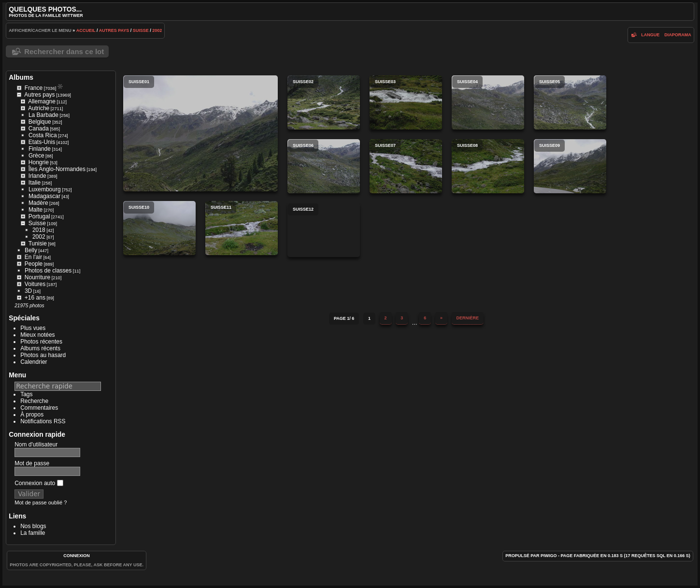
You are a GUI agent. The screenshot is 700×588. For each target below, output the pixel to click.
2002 (157, 30)
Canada (39, 129)
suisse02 (324, 102)
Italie (35, 183)
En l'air (33, 257)
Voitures (35, 284)
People (34, 264)
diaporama (678, 35)
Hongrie (39, 162)
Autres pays (114, 30)
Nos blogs (33, 526)
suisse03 (406, 102)
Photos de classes (48, 271)
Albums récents (40, 348)
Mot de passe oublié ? (41, 502)
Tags (26, 394)
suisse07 (406, 166)
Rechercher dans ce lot (64, 51)
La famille (33, 533)
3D (28, 291)
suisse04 (488, 102)
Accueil (86, 30)
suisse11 (242, 228)
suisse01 (200, 133)
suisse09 (570, 166)
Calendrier (34, 362)
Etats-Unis (42, 142)
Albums (21, 77)
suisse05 (570, 102)
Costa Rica (43, 135)
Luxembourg (45, 189)
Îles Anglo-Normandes (57, 169)
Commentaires (39, 408)
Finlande (40, 149)
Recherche (34, 401)
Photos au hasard (43, 355)
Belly (31, 250)
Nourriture (37, 277)
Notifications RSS (43, 421)
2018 (39, 230)
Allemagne (42, 101)
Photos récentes (41, 342)
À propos (32, 415)
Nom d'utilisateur (36, 445)
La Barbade (43, 115)
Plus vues (33, 328)
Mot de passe (32, 463)
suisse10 (159, 228)
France (34, 88)
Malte (36, 210)
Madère (38, 203)
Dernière (468, 318)
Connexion (77, 556)
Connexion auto (39, 483)
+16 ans (35, 298)
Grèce (36, 156)
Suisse (141, 30)
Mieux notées (37, 335)
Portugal (39, 216)
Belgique (40, 122)
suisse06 (324, 166)
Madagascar (44, 196)
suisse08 (488, 166)
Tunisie (38, 244)
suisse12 (324, 230)
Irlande (37, 176)
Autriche (39, 108)
